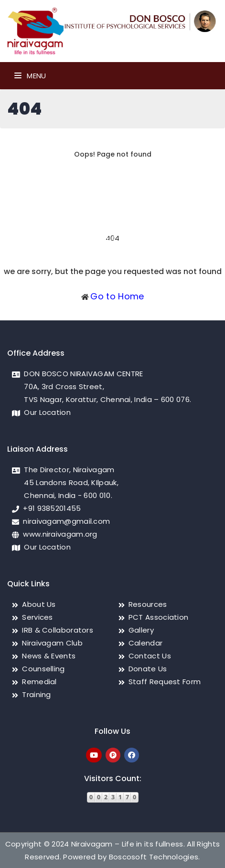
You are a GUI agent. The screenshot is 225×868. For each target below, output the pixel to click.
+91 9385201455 (52, 508)
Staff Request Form (165, 682)
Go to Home (117, 296)
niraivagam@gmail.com (66, 521)
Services (37, 617)
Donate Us (148, 669)
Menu (30, 76)
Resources (148, 604)
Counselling (43, 669)
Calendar (145, 643)
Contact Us (150, 656)
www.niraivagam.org (60, 534)
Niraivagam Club (52, 643)
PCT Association (159, 617)
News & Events (49, 656)
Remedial (39, 682)
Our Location (47, 412)
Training (36, 694)
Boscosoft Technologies (154, 857)
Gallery (141, 630)
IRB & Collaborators (58, 630)
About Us (39, 604)
